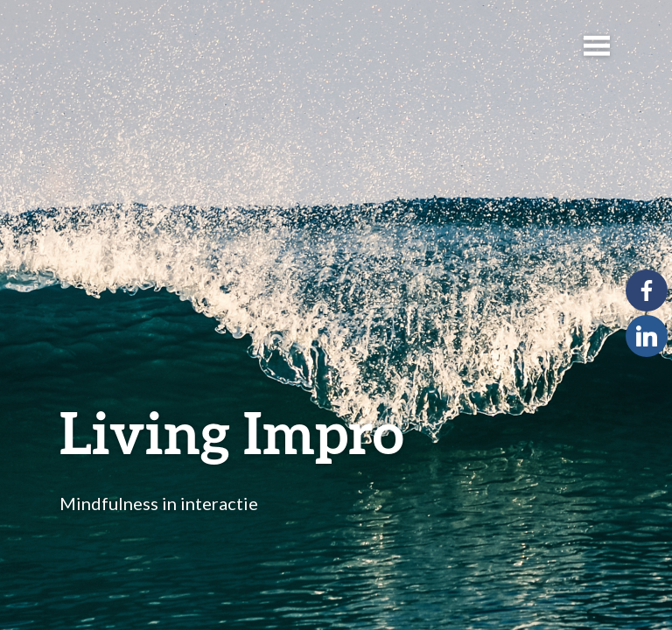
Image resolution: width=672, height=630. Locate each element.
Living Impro (232, 432)
